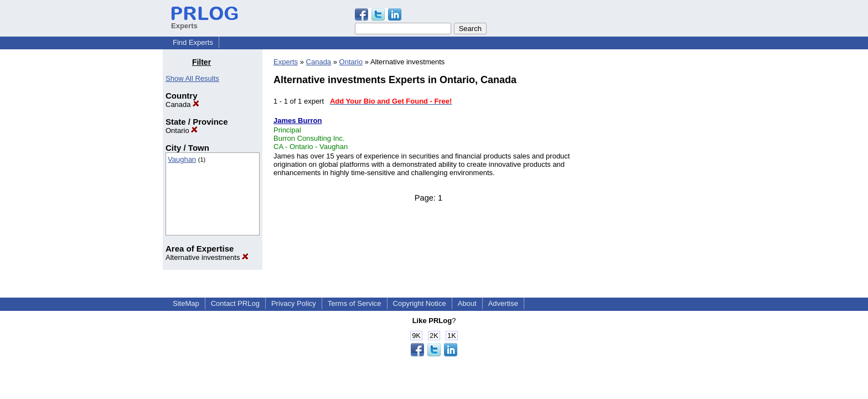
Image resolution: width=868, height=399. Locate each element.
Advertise (503, 303)
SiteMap (186, 303)
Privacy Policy (294, 303)
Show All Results (192, 78)
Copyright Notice (420, 303)
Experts (286, 62)
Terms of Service (355, 303)
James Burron (298, 121)
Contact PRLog (235, 303)
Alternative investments (207, 257)
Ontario (182, 131)
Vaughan (182, 159)
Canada (182, 104)
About (467, 303)
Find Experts (193, 42)
